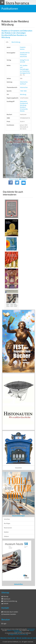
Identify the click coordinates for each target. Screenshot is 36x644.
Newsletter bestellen (9, 614)
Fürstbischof (24, 103)
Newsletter (18, 468)
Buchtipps (7, 523)
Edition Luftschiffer (13, 630)
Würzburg (23, 94)
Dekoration (23, 101)
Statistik (5, 603)
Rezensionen (8, 528)
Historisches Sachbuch (24, 83)
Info (7, 42)
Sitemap (5, 596)
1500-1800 (23, 91)
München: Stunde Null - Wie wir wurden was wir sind (18, 638)
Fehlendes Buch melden (10, 612)
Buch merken (14, 179)
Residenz (23, 107)
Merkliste (23, 179)
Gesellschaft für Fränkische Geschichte (25, 55)
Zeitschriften (19, 584)
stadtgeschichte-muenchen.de (18, 634)
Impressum (6, 599)
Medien (6, 532)
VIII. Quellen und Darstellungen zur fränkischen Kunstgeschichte (25, 69)
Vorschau (7, 519)
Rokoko (22, 111)
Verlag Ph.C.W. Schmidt (24, 61)
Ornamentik (24, 109)
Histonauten (31, 629)
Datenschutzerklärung (9, 601)
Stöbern (6, 536)
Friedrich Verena (23, 48)
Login (4, 624)
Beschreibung (16, 42)
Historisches (24, 87)
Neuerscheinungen (18, 516)
